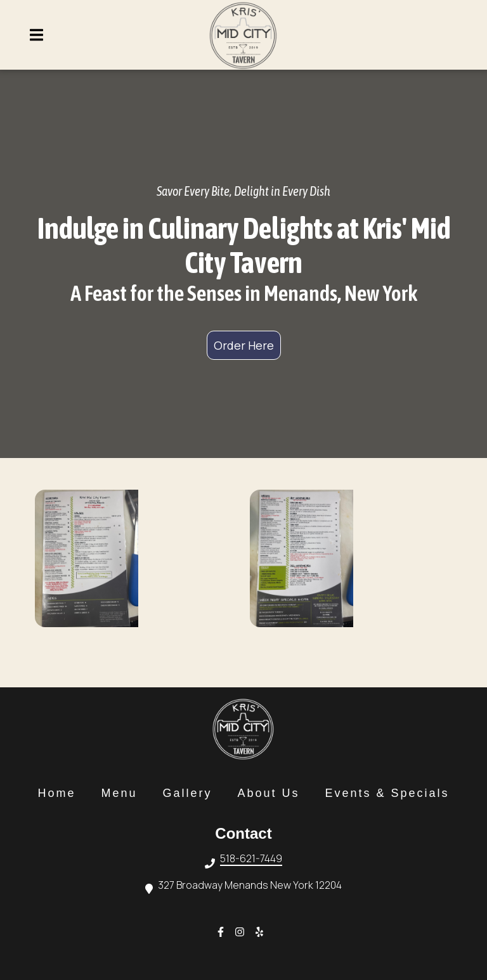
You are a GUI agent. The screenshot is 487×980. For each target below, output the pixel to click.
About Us (272, 792)
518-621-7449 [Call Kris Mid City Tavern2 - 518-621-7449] (251, 859)
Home (60, 792)
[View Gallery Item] (136, 558)
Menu (123, 792)
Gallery (191, 792)
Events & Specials (391, 792)
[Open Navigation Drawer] (36, 35)
